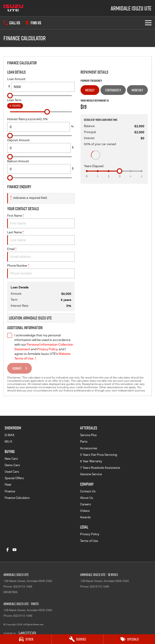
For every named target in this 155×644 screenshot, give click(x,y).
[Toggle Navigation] (148, 23)
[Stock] (26, 639)
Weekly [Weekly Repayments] (90, 90)
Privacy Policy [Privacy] (47, 349)
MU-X (8, 442)
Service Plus (88, 435)
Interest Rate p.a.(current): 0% (41, 125)
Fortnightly (113, 90)
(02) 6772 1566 (23, 587)
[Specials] (129, 639)
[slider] (10, 96)
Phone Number (41, 271)
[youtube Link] (15, 550)
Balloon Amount (41, 167)
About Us (87, 498)
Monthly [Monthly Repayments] (137, 90)
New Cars (11, 459)
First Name (41, 221)
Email (41, 254)
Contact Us (88, 491)
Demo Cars (12, 465)
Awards (85, 517)
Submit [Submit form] (17, 368)
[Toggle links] (20, 633)
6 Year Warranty (91, 461)
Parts (84, 442)
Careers (86, 504)
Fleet (8, 485)
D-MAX (10, 435)
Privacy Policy (90, 534)
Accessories (89, 448)
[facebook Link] (8, 550)
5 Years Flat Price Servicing (99, 455)
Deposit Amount (41, 146)
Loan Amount (41, 84)
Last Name (41, 238)
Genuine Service (91, 474)
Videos (85, 511)
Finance (10, 491)
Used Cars (12, 472)
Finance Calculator (17, 498)
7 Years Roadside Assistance (100, 468)
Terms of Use (89, 541)
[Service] (77, 639)
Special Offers (14, 478)
